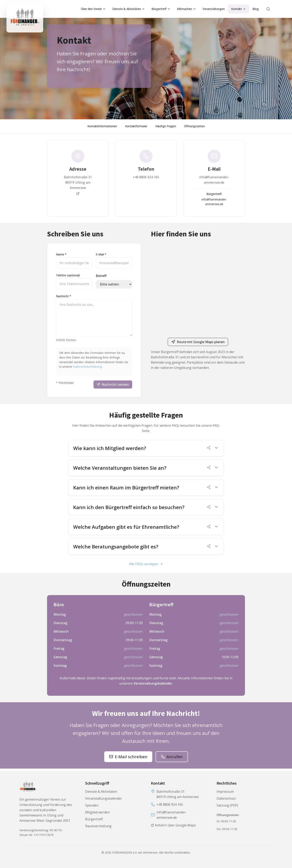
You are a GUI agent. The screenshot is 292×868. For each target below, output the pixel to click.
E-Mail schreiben (131, 759)
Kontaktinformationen (102, 126)
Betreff (101, 277)
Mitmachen (187, 9)
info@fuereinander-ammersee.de (172, 815)
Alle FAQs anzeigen (146, 566)
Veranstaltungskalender (153, 685)
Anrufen (175, 759)
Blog (256, 9)
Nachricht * (65, 297)
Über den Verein (93, 9)
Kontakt (239, 9)
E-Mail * (101, 255)
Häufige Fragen (166, 126)
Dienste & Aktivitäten (129, 9)
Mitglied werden (97, 812)
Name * (62, 255)
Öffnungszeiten (194, 126)
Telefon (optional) (69, 276)
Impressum (225, 792)
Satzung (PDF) (227, 805)
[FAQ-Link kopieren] (209, 450)
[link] (78, 172)
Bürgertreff (161, 9)
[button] (146, 450)
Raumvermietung (98, 826)
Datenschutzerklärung (93, 368)
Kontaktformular (136, 126)
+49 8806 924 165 (170, 804)
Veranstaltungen (214, 9)
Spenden (92, 805)
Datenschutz (226, 798)
